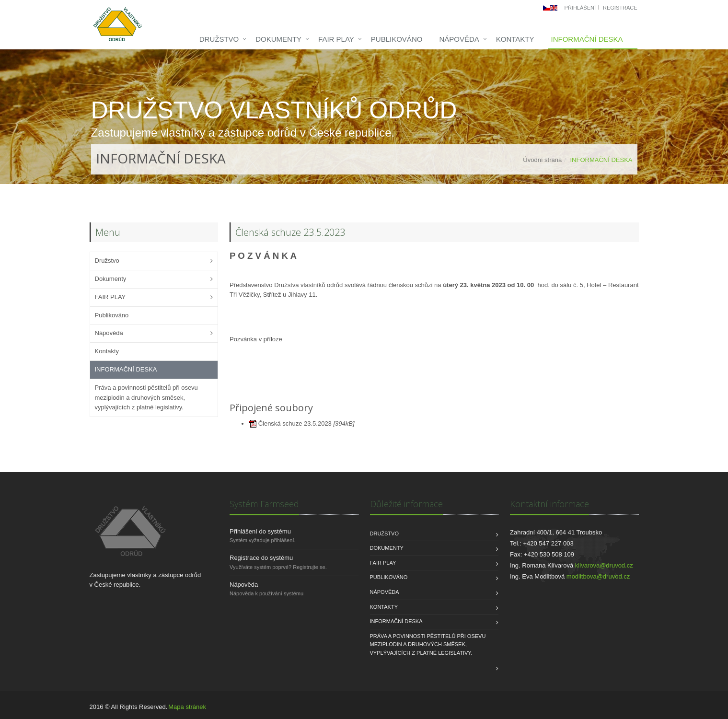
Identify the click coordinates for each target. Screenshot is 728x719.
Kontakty (515, 39)
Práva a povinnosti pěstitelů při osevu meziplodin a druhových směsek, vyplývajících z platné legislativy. (146, 398)
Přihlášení (580, 8)
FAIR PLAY (336, 39)
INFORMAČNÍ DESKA (587, 39)
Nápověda (459, 39)
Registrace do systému (261, 558)
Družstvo (219, 39)
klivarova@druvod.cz (604, 565)
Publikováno (397, 39)
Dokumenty (278, 39)
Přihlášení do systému (260, 531)
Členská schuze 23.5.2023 (296, 423)
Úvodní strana (542, 160)
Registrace (620, 8)
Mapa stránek (187, 707)
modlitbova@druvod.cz (598, 576)
